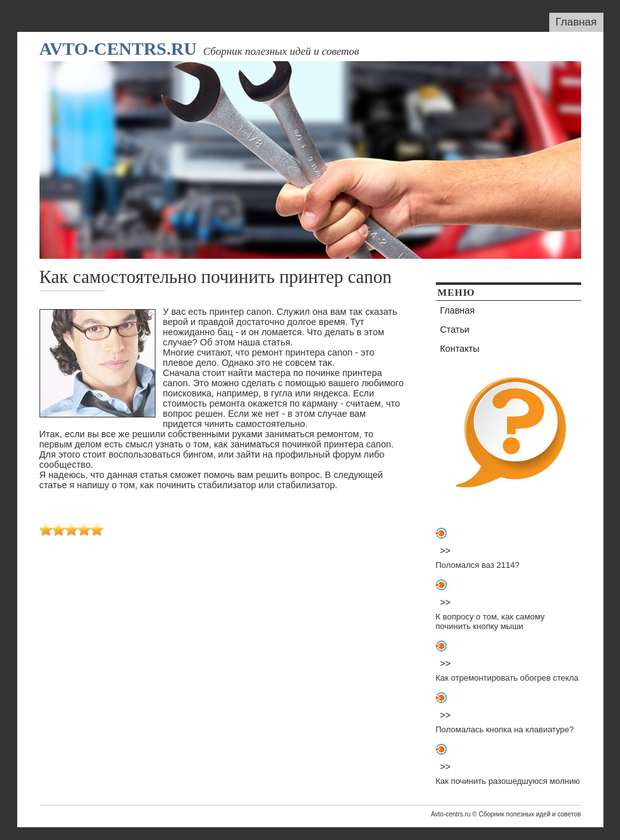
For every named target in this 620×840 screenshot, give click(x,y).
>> (446, 551)
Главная (576, 22)
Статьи (455, 329)
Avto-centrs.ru (118, 49)
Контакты (460, 349)
